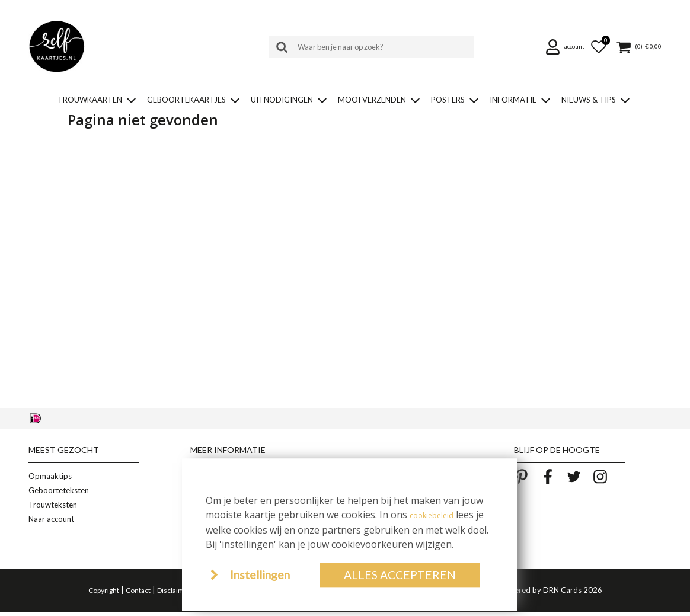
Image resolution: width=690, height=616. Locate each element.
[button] (567, 47)
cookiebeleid (432, 516)
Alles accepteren (400, 575)
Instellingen (260, 575)
